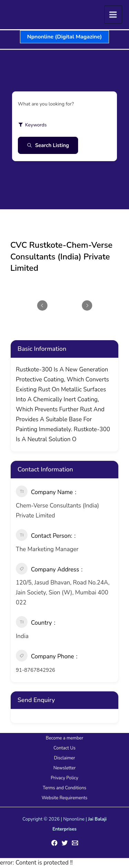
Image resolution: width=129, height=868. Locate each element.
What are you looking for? (46, 104)
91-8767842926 (35, 670)
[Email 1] (75, 843)
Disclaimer (64, 758)
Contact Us (64, 748)
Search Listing (48, 145)
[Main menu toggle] (113, 15)
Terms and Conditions (64, 788)
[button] (64, 37)
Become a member (64, 738)
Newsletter (64, 768)
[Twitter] (65, 843)
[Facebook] (54, 843)
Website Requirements (64, 798)
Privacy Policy (64, 778)
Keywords (33, 125)
